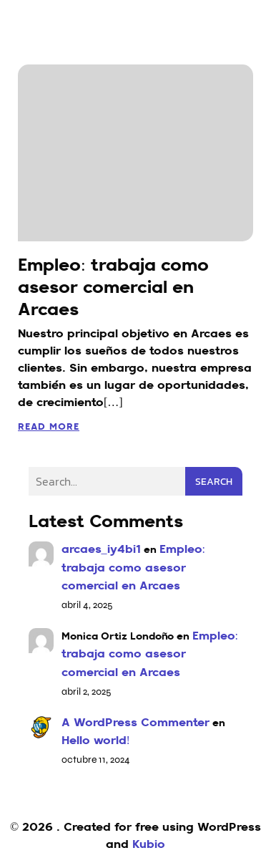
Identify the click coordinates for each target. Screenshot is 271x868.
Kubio (149, 845)
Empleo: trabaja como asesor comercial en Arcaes (133, 568)
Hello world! (96, 741)
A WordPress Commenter (135, 723)
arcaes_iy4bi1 (101, 550)
